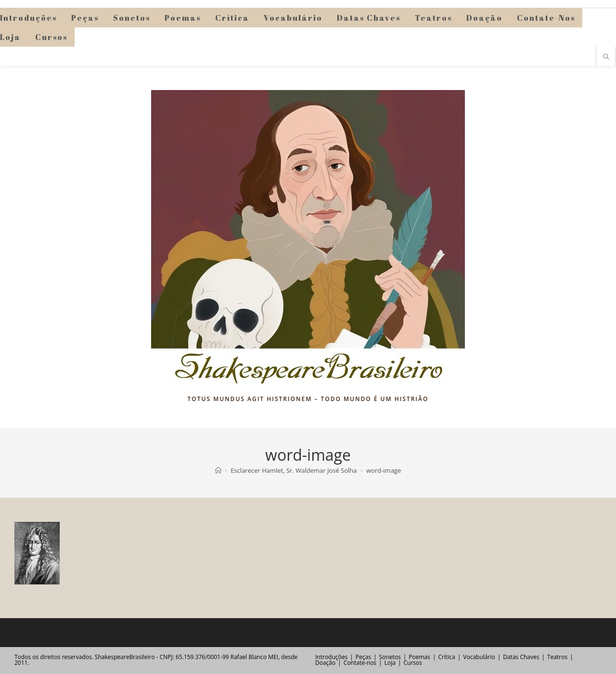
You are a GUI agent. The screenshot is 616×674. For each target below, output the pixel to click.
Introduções (331, 657)
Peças (363, 657)
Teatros (557, 657)
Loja (390, 663)
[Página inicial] (218, 470)
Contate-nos (360, 663)
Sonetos (390, 657)
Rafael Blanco (249, 657)
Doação (325, 663)
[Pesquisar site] (606, 57)
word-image (384, 470)
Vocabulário (479, 657)
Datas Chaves (521, 657)
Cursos (412, 663)
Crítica (447, 657)
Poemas (419, 657)
